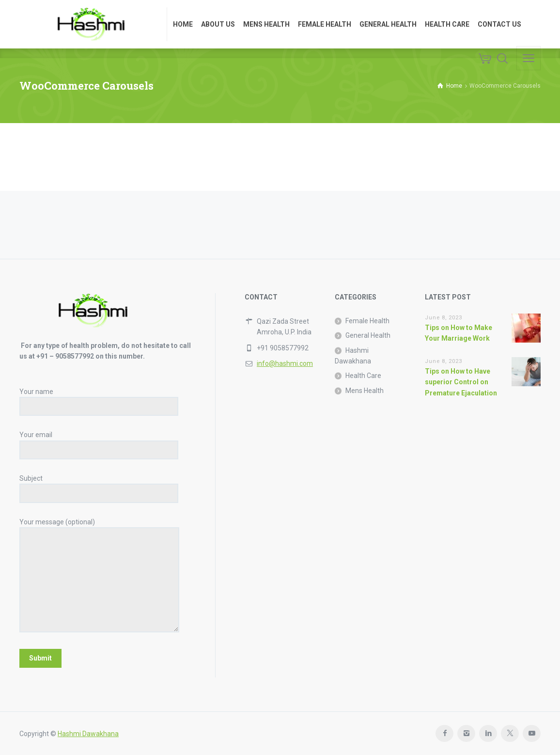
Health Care (363, 376)
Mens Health (365, 391)
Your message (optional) (99, 576)
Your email (99, 442)
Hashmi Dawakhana (353, 356)
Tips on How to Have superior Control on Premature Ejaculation (461, 382)
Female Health (367, 321)
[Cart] (485, 58)
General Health (368, 335)
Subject (99, 486)
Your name (99, 399)
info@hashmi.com (285, 363)
